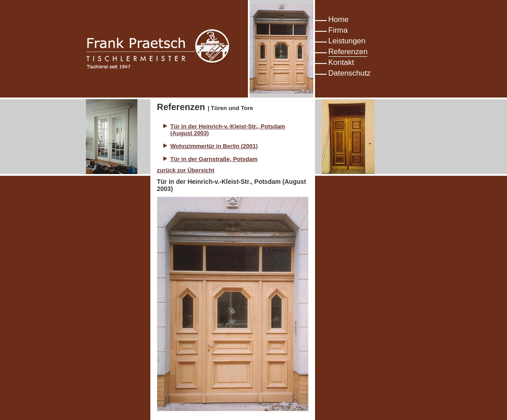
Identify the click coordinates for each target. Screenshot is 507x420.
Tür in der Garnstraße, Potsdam (214, 159)
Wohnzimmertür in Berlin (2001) (214, 146)
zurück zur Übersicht (186, 170)
